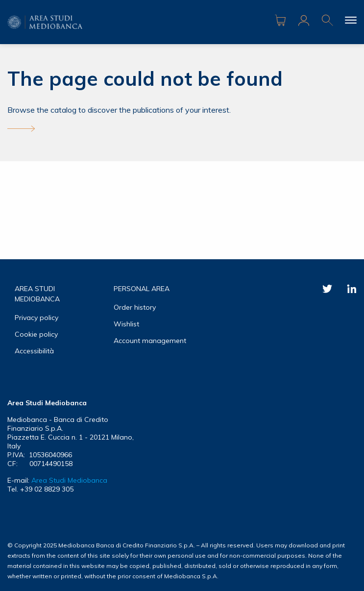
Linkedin (352, 289)
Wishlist (126, 324)
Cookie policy (36, 334)
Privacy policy (36, 318)
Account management (150, 341)
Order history (135, 307)
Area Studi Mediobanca (69, 480)
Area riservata (304, 21)
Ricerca (327, 21)
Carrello (280, 21)
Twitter (327, 289)
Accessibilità (34, 351)
